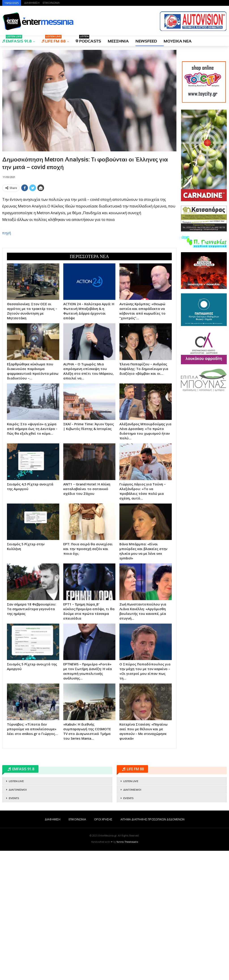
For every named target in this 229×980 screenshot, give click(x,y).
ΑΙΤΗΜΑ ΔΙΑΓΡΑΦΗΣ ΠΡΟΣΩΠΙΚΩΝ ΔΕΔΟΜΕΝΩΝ (153, 949)
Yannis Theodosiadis (127, 971)
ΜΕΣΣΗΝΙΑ (118, 41)
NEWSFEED (146, 41)
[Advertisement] (89, 225)
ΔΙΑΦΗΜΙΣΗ (32, 3)
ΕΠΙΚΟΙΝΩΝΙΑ (51, 3)
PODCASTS (88, 40)
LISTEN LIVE (16, 910)
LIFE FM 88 (54, 40)
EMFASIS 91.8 (17, 40)
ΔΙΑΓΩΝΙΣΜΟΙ (18, 919)
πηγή (7, 297)
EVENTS (14, 927)
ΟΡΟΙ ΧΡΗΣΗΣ (103, 949)
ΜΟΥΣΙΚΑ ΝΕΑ (178, 41)
